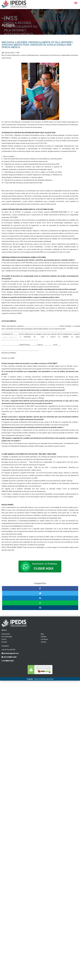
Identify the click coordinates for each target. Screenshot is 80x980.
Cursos (4, 639)
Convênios (44, 639)
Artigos (8, 18)
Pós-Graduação (7, 637)
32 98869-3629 (8, 661)
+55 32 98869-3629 (9, 657)
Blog (42, 634)
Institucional (6, 634)
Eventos (4, 642)
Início (3, 18)
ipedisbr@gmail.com (10, 653)
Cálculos (44, 637)
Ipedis (31, 679)
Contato (44, 642)
